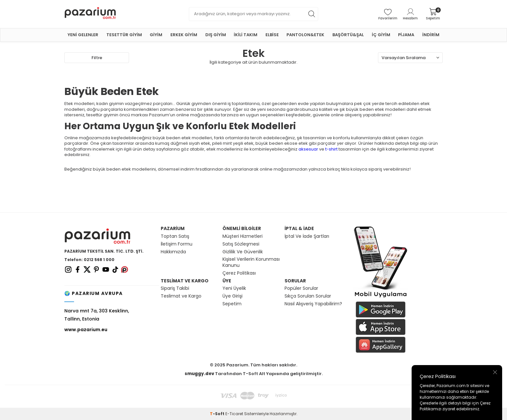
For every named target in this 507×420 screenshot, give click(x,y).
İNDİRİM (431, 35)
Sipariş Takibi (175, 288)
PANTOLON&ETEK (305, 35)
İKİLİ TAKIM (246, 35)
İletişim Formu (177, 244)
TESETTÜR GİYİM (124, 35)
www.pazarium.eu (86, 330)
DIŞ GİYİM (216, 35)
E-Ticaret (234, 414)
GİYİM (156, 35)
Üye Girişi (232, 296)
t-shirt (331, 149)
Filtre (97, 58)
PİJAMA (406, 35)
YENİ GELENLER (83, 35)
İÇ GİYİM (381, 35)
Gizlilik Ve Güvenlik (243, 252)
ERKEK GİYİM (184, 35)
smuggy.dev (199, 374)
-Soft (218, 414)
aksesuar (308, 149)
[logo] (108, 14)
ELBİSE (272, 35)
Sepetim (232, 304)
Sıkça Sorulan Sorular (308, 296)
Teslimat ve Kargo (181, 296)
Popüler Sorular (301, 288)
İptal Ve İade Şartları (307, 236)
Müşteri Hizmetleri (243, 236)
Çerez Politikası (239, 273)
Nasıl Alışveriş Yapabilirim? (313, 304)
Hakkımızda (173, 252)
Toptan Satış (175, 236)
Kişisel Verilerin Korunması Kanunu (251, 262)
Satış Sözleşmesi (241, 244)
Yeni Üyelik (234, 288)
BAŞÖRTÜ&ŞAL (348, 35)
